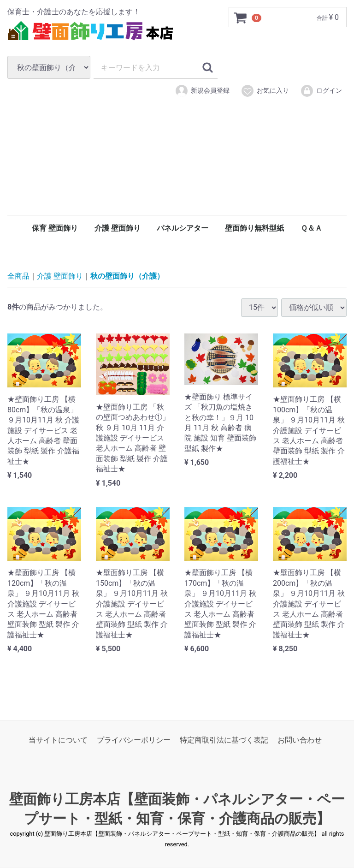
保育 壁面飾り (55, 228)
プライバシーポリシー (134, 740)
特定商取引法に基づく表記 (224, 740)
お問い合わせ (300, 740)
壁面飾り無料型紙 (254, 228)
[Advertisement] (177, 170)
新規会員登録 (202, 91)
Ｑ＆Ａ (311, 228)
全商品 (18, 276)
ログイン (321, 91)
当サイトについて (58, 740)
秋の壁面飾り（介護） (127, 276)
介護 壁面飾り (118, 228)
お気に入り (265, 91)
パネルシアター (183, 228)
